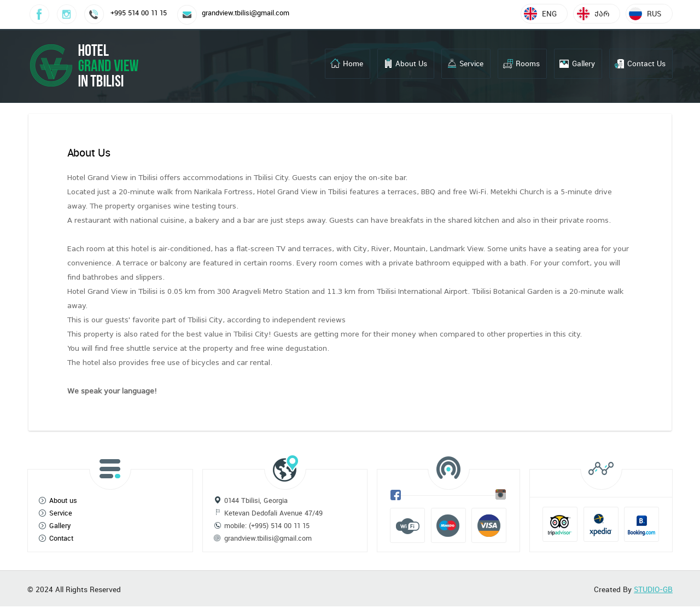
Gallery (584, 63)
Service (471, 63)
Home (353, 63)
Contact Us (646, 63)
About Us (411, 63)
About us (63, 500)
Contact (61, 538)
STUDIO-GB (653, 589)
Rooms (528, 63)
